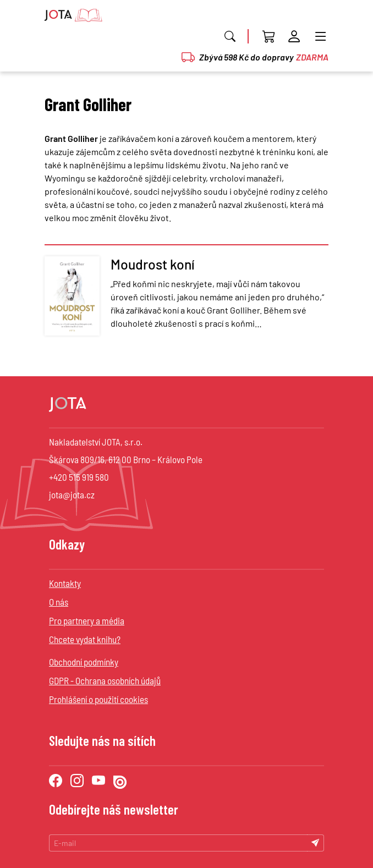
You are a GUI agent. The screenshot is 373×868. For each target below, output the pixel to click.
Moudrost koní (153, 264)
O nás (59, 602)
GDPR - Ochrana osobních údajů (105, 680)
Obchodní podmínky (84, 662)
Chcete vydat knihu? (85, 639)
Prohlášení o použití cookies (98, 699)
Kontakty (65, 583)
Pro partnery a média (87, 620)
